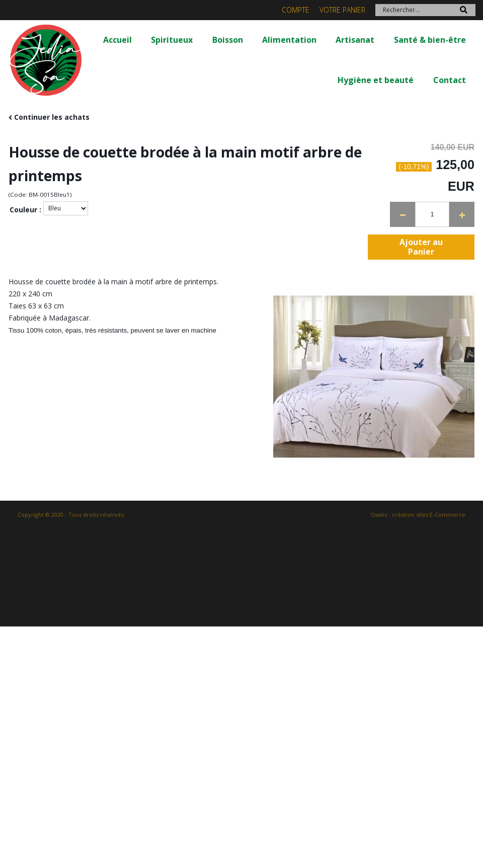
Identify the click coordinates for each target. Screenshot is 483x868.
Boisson (228, 40)
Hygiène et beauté (376, 80)
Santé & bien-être (430, 40)
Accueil (117, 40)
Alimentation (289, 40)
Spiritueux (172, 40)
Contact (450, 80)
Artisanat (355, 40)
